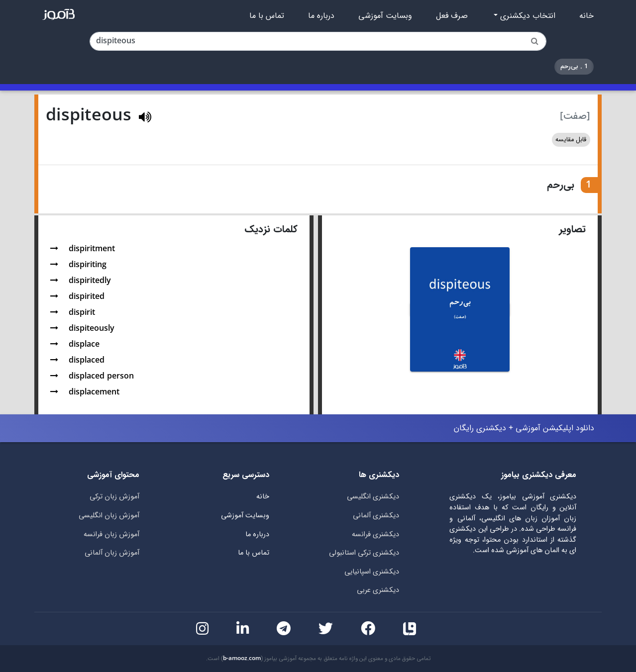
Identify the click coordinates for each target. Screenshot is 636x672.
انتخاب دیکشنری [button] (527, 16)
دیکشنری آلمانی (376, 516)
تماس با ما (267, 16)
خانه (586, 16)
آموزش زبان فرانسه (111, 534)
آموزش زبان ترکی (114, 497)
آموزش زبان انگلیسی (109, 516)
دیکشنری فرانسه (375, 534)
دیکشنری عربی (378, 590)
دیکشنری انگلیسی (373, 497)
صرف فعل (452, 16)
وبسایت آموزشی (385, 16)
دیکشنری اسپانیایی (372, 572)
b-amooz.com (242, 659)
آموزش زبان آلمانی (112, 553)
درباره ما (321, 16)
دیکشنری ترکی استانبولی (364, 553)
